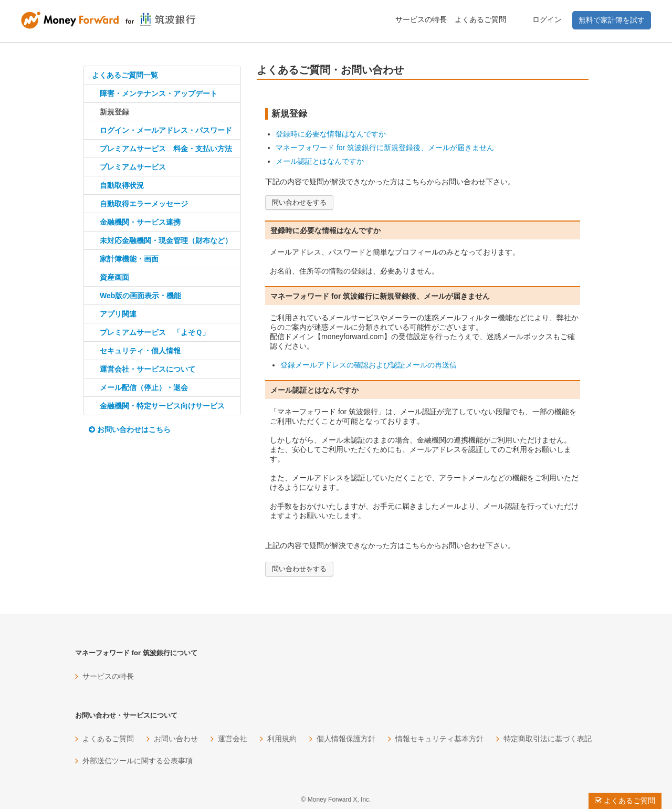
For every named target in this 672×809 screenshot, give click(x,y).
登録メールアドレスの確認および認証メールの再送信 (369, 365)
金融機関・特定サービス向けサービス (162, 406)
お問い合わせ (176, 739)
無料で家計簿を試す (612, 20)
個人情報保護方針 (346, 739)
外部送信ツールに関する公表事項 (138, 761)
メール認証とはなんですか (320, 161)
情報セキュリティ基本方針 (439, 739)
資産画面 (114, 277)
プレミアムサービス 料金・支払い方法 (166, 149)
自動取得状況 (122, 185)
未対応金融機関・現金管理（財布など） (166, 240)
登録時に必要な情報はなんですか (331, 134)
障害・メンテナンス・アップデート (159, 93)
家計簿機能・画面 (129, 259)
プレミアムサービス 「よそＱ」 (155, 332)
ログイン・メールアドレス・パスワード (166, 130)
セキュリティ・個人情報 (140, 351)
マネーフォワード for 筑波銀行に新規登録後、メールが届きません (385, 148)
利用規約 (282, 739)
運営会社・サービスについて (148, 369)
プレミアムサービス (133, 167)
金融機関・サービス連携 (140, 222)
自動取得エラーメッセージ (144, 204)
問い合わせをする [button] (299, 202)
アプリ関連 (118, 314)
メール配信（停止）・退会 (144, 387)
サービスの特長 (421, 19)
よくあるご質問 (480, 19)
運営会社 (233, 739)
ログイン (547, 19)
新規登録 (114, 112)
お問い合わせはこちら (130, 429)
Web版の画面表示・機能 (140, 296)
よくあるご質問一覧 (125, 75)
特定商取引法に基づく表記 (548, 739)
